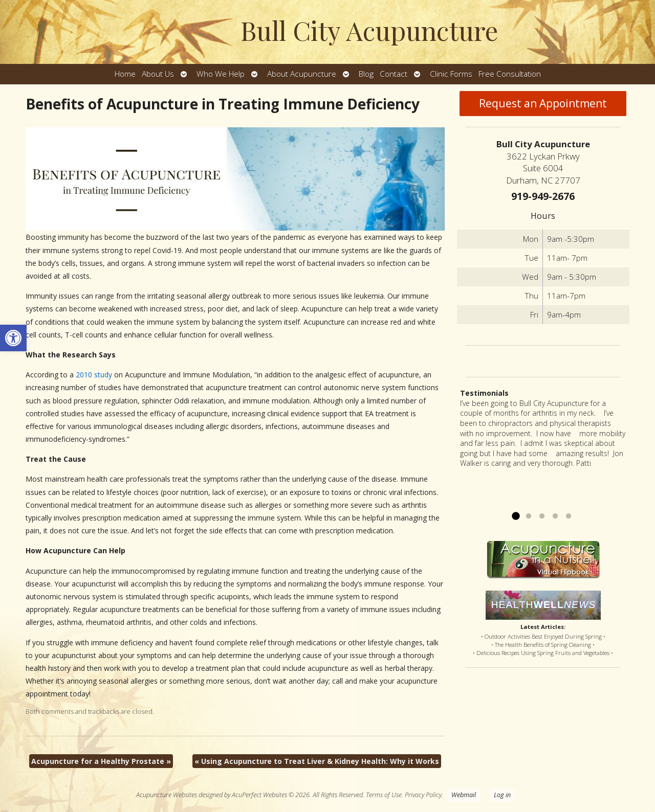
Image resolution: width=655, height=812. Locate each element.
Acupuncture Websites (167, 795)
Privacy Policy (423, 795)
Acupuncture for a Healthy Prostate (101, 761)
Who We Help (221, 74)
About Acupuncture (302, 74)
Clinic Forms (451, 74)
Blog (366, 74)
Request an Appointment (543, 103)
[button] (13, 338)
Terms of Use (384, 795)
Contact (394, 74)
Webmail (464, 795)
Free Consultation (510, 74)
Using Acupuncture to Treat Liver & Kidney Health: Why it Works (317, 761)
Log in (502, 795)
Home (125, 74)
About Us (158, 74)
